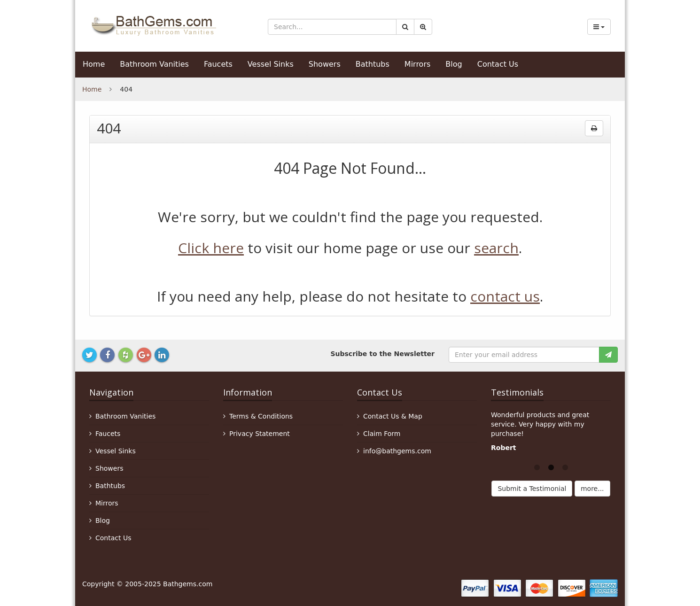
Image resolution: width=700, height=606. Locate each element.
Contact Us (498, 64)
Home (94, 64)
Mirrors (417, 64)
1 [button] (537, 466)
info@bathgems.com (397, 451)
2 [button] (551, 466)
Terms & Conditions (261, 416)
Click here (211, 248)
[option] (551, 434)
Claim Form (382, 434)
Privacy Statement (260, 434)
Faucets (218, 64)
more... (592, 489)
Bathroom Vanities (154, 64)
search (496, 248)
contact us (505, 296)
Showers (325, 64)
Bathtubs (373, 64)
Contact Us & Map (393, 416)
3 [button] (565, 466)
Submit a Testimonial (532, 489)
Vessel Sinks (271, 64)
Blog (454, 64)
